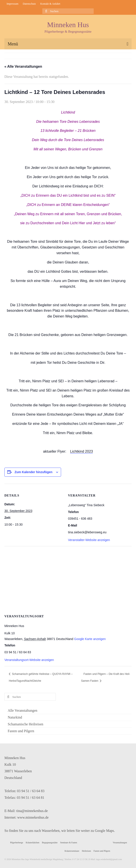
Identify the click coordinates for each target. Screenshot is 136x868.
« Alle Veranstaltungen (23, 66)
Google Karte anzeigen (90, 639)
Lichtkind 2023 (81, 451)
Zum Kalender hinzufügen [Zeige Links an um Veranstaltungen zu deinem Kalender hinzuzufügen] (34, 472)
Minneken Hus (68, 25)
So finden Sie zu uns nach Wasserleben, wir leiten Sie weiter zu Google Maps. (60, 831)
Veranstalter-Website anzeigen (89, 540)
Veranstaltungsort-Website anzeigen (29, 660)
